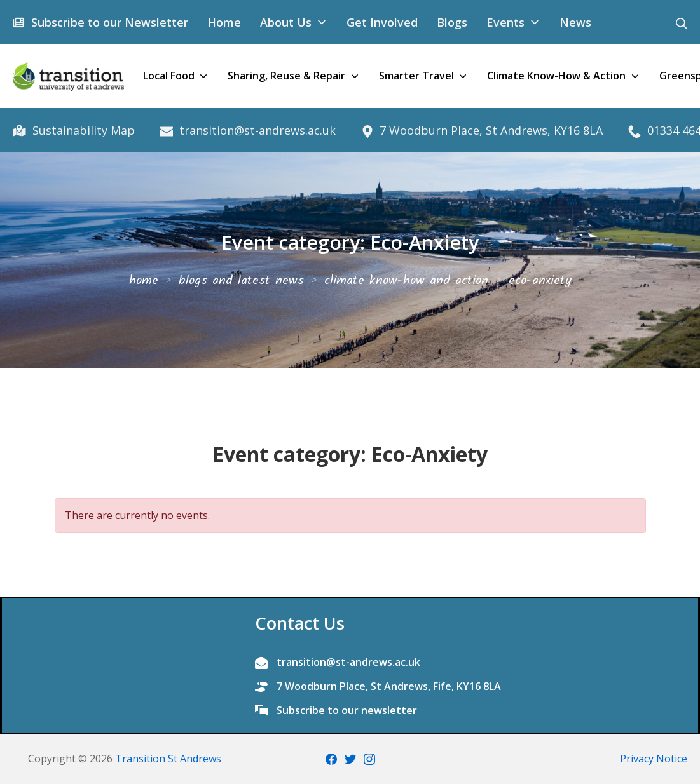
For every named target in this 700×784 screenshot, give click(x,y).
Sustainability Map (82, 130)
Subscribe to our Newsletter (108, 22)
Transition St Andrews (168, 759)
